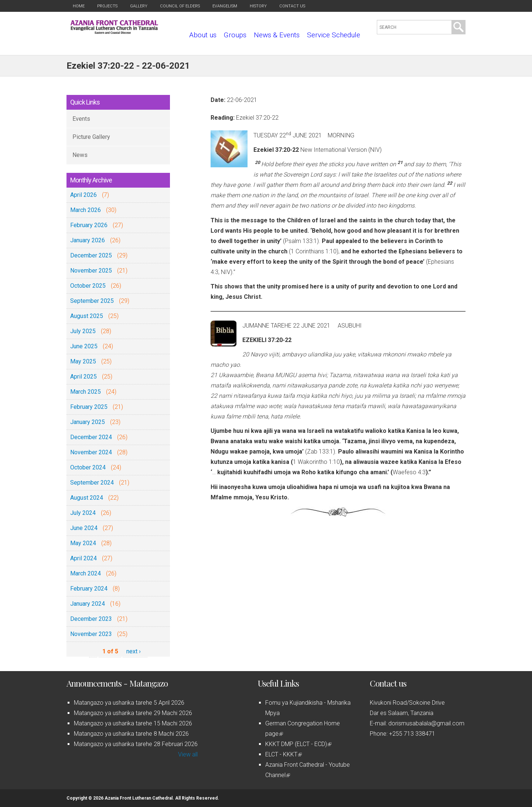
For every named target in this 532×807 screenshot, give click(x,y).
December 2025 (91, 255)
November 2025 (91, 271)
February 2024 (89, 589)
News (80, 155)
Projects (107, 6)
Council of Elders (180, 6)
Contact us (292, 6)
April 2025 (83, 377)
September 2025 (92, 301)
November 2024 (91, 452)
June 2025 (84, 346)
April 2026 (83, 195)
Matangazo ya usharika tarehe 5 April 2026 (129, 703)
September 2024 (92, 483)
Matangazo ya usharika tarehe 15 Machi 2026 (133, 723)
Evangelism (225, 6)
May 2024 (83, 543)
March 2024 (86, 573)
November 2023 (91, 634)
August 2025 (87, 316)
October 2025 (88, 286)
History (258, 6)
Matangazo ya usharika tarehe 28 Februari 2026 (136, 744)
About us (203, 35)
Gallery (139, 6)
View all (188, 754)
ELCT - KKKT (284, 754)
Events (81, 119)
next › (134, 651)
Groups (235, 35)
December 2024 (91, 437)
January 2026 (88, 240)
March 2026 (86, 210)
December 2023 (91, 619)
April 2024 (83, 558)
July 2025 (83, 331)
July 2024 (83, 513)
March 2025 (86, 392)
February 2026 (89, 225)
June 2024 (84, 528)
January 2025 (88, 422)
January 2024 (88, 604)
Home (79, 6)
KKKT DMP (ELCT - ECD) (298, 744)
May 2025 (83, 361)
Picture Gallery (91, 137)
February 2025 (89, 407)
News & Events (277, 35)
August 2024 (87, 498)
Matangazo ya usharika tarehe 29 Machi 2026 (133, 713)
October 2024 (88, 467)
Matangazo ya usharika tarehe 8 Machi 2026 (131, 734)
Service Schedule (334, 35)
